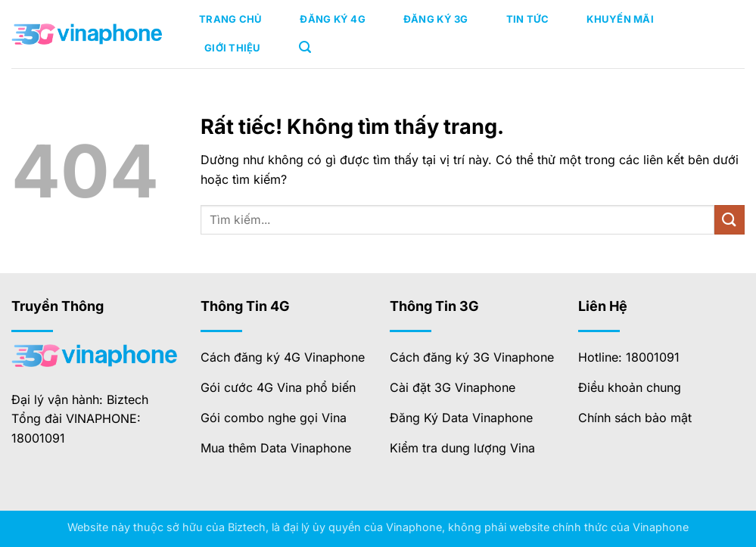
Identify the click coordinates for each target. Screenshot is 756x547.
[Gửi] (730, 220)
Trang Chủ (230, 19)
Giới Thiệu (233, 48)
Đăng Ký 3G (436, 19)
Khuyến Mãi (620, 19)
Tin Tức (528, 19)
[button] (305, 47)
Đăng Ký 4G (333, 19)
